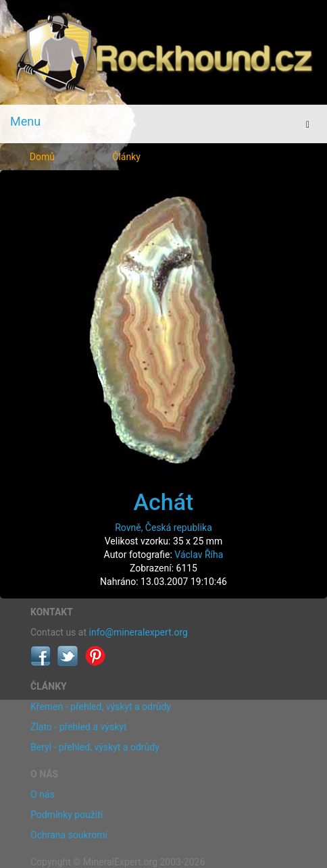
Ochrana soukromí (69, 835)
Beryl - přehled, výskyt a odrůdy (95, 747)
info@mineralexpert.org (139, 632)
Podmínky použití (67, 815)
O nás (43, 794)
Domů (42, 157)
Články (126, 157)
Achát (164, 502)
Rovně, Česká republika (163, 528)
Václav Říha (199, 555)
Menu (25, 121)
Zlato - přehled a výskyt (78, 727)
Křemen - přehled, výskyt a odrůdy (101, 707)
